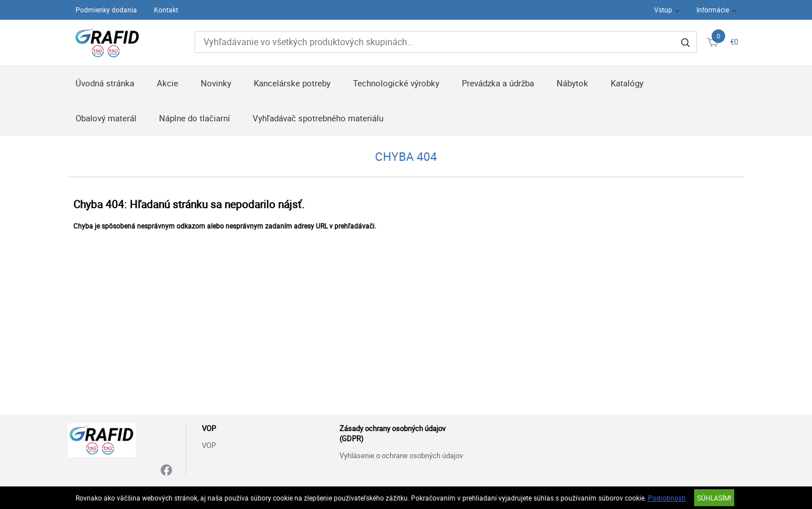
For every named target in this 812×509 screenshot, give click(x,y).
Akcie (167, 83)
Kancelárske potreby (292, 83)
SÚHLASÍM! (714, 498)
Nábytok (572, 83)
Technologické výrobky (396, 83)
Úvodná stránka (105, 83)
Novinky (216, 83)
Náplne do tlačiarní (195, 118)
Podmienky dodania (106, 10)
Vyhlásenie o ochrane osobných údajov (401, 455)
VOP (209, 445)
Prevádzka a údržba (498, 83)
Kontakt (166, 10)
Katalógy (627, 83)
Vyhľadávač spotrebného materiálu (318, 118)
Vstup (663, 10)
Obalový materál (106, 118)
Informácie (713, 10)
